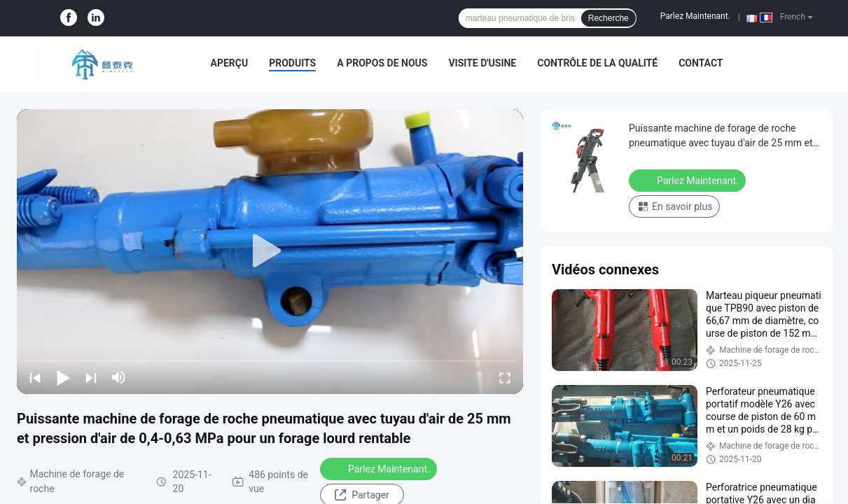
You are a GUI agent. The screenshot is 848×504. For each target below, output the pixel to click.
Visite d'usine (482, 63)
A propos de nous (382, 63)
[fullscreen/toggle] (505, 377)
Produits (292, 63)
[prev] (35, 377)
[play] (270, 251)
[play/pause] (63, 377)
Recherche (609, 18)
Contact (701, 63)
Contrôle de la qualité (597, 63)
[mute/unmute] (119, 377)
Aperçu (230, 63)
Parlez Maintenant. (695, 16)
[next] (91, 377)
